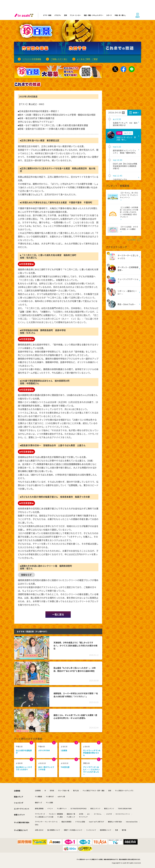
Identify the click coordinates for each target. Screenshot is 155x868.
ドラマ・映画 (47, 15)
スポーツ (109, 15)
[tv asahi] (24, 15)
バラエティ (58, 15)
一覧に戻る (58, 614)
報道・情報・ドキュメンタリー (94, 15)
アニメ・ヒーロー (75, 15)
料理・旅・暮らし (120, 15)
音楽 (65, 15)
